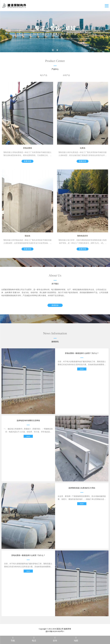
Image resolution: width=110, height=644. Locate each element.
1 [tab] (53, 50)
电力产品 (44, 75)
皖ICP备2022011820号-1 (55, 631)
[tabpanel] (55, 32)
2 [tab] (57, 50)
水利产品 (66, 75)
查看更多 (55, 305)
